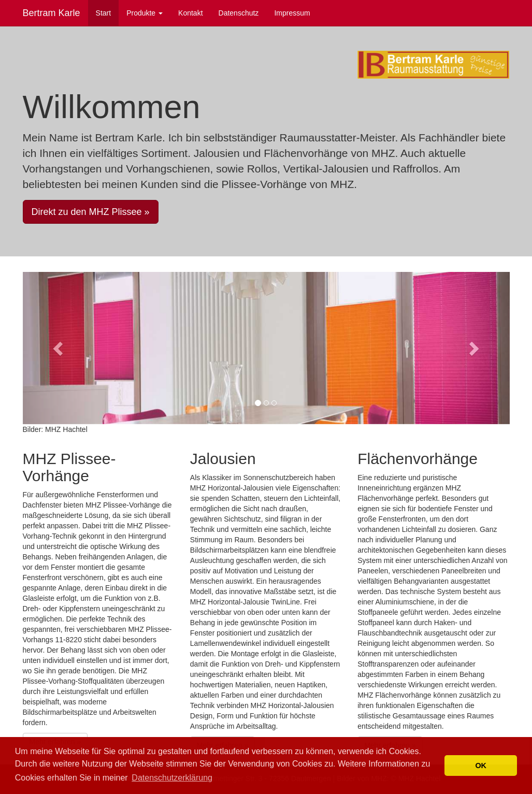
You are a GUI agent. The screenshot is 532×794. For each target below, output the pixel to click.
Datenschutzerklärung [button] (172, 778)
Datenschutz (239, 13)
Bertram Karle (52, 13)
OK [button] (481, 766)
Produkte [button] (145, 13)
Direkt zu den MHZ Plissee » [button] (91, 212)
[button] (59, 348)
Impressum (292, 13)
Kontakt (190, 13)
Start (104, 13)
